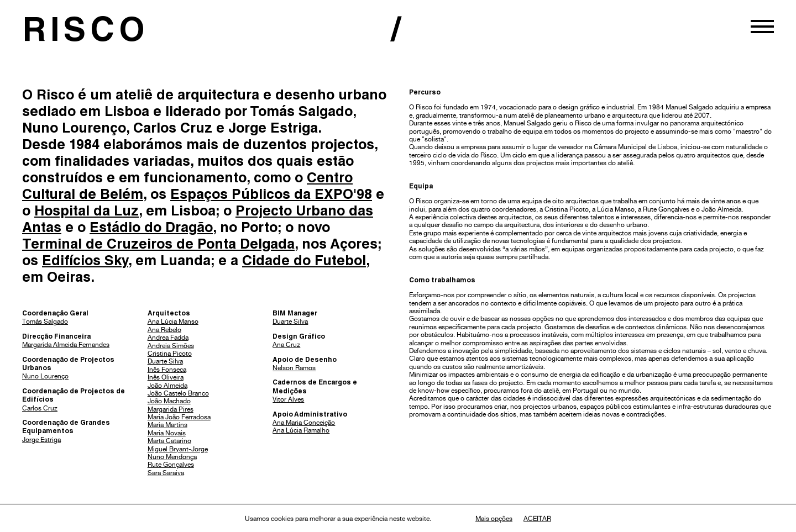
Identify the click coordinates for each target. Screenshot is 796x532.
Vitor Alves (288, 399)
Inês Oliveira (166, 377)
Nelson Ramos (294, 368)
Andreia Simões (171, 346)
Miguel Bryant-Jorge (178, 449)
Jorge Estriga (41, 440)
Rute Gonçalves (171, 465)
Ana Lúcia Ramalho (301, 430)
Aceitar (537, 519)
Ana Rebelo (164, 330)
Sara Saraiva (166, 473)
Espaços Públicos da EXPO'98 (271, 196)
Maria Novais (167, 433)
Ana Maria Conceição (304, 423)
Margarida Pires (171, 409)
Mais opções (494, 519)
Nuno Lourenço (45, 376)
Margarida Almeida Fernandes (66, 345)
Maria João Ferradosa (179, 417)
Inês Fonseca (167, 370)
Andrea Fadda (168, 338)
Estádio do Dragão (151, 229)
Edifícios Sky (85, 262)
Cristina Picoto (170, 354)
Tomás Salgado (45, 322)
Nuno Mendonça (172, 457)
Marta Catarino (169, 441)
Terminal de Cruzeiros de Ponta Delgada (158, 246)
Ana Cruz (286, 345)
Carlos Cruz (40, 408)
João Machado (169, 401)
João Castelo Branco (178, 393)
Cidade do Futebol (304, 262)
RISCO (86, 34)
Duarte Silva (165, 361)
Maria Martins (167, 425)
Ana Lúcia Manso (173, 322)
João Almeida (167, 386)
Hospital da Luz (87, 212)
